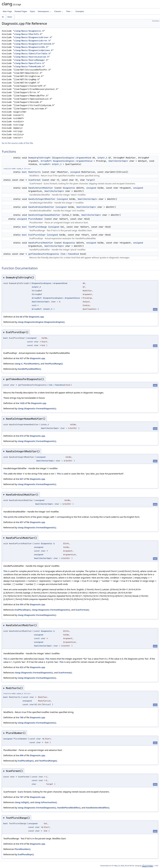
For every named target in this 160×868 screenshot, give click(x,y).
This (5, 474)
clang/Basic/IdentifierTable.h (32, 54)
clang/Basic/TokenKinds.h (29, 67)
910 (22, 844)
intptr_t (102, 158)
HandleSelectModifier (41, 188)
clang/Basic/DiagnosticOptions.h (33, 50)
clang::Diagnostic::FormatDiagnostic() (37, 408)
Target (90, 180)
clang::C (19, 364)
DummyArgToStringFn (39, 158)
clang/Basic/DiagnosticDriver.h (33, 37)
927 (22, 358)
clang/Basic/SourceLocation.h (31, 57)
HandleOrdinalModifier (41, 207)
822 (22, 667)
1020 (22, 403)
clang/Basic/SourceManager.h (31, 60)
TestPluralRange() (54, 364)
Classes (59, 11)
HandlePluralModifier (41, 243)
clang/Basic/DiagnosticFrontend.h (34, 44)
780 (22, 717)
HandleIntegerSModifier (42, 199)
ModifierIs (34, 172)
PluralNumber (36, 219)
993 (22, 604)
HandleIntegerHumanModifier (44, 215)
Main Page (7, 11)
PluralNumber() (32, 364)
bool (24, 172)
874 (22, 436)
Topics (32, 11)
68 (21, 317)
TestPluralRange (38, 227)
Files (69, 11)
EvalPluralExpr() (23, 610)
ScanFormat (34, 180)
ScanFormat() (82, 610)
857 (22, 522)
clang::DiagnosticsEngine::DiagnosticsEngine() (41, 322)
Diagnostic (69, 188)
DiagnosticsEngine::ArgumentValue (73, 161)
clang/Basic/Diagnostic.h (29, 31)
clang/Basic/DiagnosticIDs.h (31, 47)
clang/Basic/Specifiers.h (29, 63)
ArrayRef (46, 161)
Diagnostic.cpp (36, 317)
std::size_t (18, 169)
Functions (156, 21)
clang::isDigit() (22, 802)
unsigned (75, 172)
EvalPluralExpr (37, 235)
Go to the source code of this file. (18, 143)
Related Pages (21, 11)
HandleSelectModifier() (98, 808)
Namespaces (44, 11)
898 (22, 755)
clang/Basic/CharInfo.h (28, 34)
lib (3, 17)
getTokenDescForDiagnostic (44, 254)
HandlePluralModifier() (29, 369)
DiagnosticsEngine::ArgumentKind (72, 158)
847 (22, 479)
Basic (10, 17)
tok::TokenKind (70, 254)
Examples (80, 11)
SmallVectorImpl (118, 161)
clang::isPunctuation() (46, 802)
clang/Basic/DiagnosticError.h (32, 41)
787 (22, 797)
